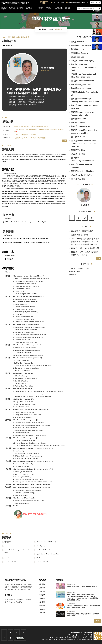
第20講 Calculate (78, 137)
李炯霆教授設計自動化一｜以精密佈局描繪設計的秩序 (31, 126)
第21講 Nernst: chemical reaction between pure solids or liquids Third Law (85, 144)
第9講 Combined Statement (83, 81)
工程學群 (50, 29)
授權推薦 (42, 595)
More (64, 141)
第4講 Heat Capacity (79, 53)
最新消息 (12, 9)
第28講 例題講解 (78, 179)
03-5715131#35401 (57, 3)
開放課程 (21, 9)
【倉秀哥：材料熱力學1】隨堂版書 (25, 135)
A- (41, 3)
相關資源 (68, 9)
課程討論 (42, 584)
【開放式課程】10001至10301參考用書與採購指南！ (31, 138)
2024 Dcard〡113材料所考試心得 (85, 248)
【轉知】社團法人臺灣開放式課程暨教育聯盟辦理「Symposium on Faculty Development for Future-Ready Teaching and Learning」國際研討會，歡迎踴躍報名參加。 (82, 597)
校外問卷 (42, 602)
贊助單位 (42, 588)
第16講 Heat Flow (78, 119)
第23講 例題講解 (78, 154)
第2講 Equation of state (81, 45)
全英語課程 (59, 9)
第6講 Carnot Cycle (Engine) (83, 61)
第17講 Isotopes (78, 123)
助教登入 (42, 613)
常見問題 (42, 609)
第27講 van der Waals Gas (82, 175)
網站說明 (4, 9)
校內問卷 (42, 598)
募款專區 (9, 595)
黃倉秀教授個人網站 (80, 235)
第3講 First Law (77, 49)
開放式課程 (42, 29)
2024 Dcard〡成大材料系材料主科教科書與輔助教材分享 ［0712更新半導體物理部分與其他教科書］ (85, 242)
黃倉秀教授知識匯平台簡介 (82, 231)
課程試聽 (8, 46)
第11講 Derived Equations (82, 88)
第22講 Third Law (78, 150)
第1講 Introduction (79, 42)
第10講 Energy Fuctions (81, 85)
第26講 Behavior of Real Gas (83, 171)
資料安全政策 (75, 633)
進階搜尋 (97, 11)
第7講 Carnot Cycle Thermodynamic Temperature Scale (83, 67)
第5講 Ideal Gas (78, 57)
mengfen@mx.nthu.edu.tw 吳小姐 (77, 3)
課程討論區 (73, 275)
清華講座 (49, 9)
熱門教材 (31, 9)
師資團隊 (41, 9)
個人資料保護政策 (86, 633)
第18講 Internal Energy (80, 126)
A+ (47, 3)
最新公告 (42, 606)
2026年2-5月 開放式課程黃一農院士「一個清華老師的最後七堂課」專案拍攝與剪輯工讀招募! (83, 607)
